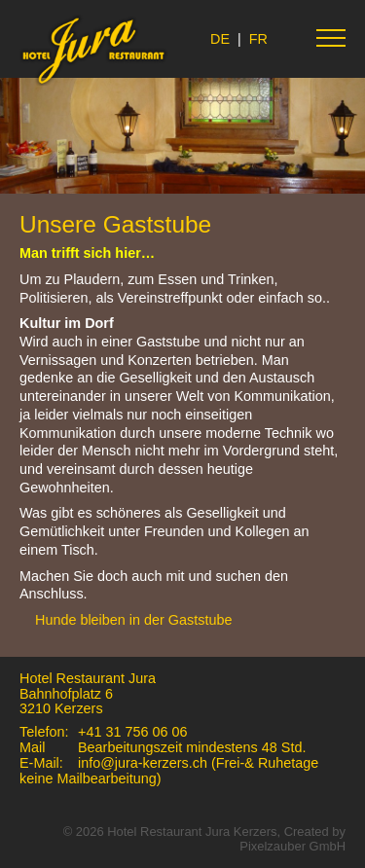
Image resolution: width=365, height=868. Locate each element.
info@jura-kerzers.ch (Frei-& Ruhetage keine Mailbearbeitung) (169, 771)
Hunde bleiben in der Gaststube (133, 620)
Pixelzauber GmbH (292, 846)
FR (258, 39)
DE (220, 39)
